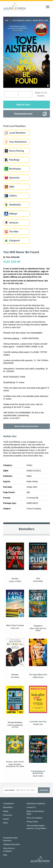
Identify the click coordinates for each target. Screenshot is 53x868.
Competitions (9, 804)
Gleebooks (15, 205)
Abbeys (13, 214)
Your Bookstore (18, 142)
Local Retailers (17, 133)
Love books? (10, 790)
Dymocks (14, 178)
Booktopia (15, 169)
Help (5, 855)
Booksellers (8, 807)
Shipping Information (12, 844)
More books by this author (27, 426)
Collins (13, 196)
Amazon (14, 223)
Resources (8, 815)
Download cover (23, 114)
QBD (12, 187)
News (6, 823)
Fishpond (14, 241)
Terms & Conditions (35, 818)
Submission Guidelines (36, 804)
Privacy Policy (32, 822)
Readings (14, 160)
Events (6, 819)
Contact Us (31, 807)
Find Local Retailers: (15, 126)
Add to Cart (23, 104)
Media (6, 811)
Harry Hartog (17, 151)
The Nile (14, 232)
